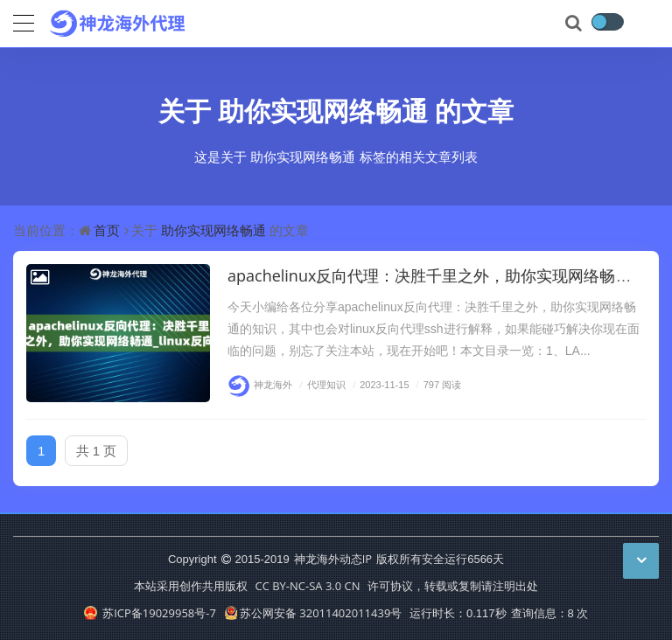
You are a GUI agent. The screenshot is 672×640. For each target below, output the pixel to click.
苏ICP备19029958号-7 (150, 613)
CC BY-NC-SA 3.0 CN (307, 586)
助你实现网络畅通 (323, 111)
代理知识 (320, 384)
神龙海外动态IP (333, 559)
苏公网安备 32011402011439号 (313, 613)
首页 (107, 230)
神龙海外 (260, 384)
